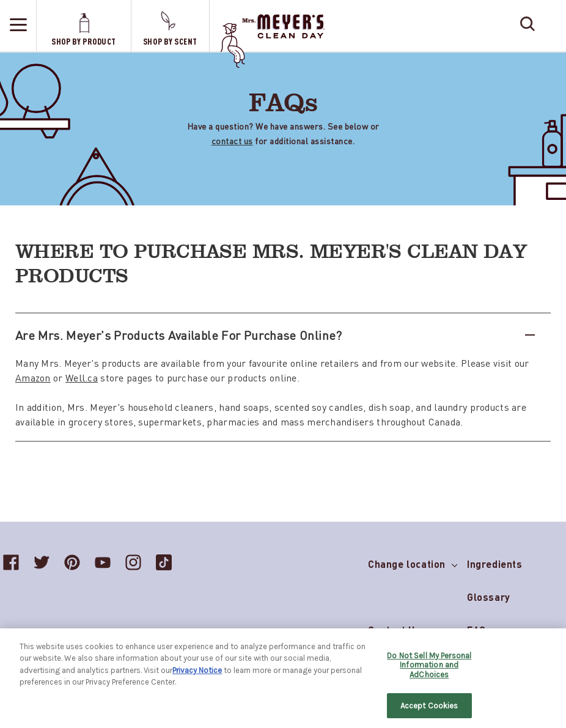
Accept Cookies (429, 711)
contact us (232, 141)
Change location (413, 561)
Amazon (33, 377)
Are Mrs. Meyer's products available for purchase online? (275, 335)
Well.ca (82, 377)
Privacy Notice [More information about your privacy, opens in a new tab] (197, 675)
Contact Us (394, 630)
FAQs (479, 630)
